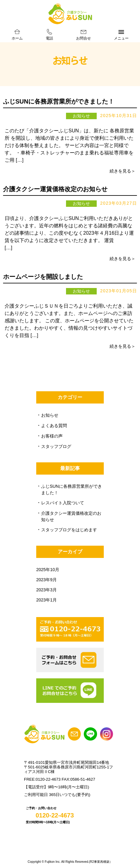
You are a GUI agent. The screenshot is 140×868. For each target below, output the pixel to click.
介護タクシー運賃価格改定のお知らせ (55, 189)
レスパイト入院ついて (63, 503)
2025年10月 (48, 570)
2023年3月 (47, 590)
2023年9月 (47, 580)
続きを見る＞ (122, 171)
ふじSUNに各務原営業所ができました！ (59, 101)
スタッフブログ (56, 446)
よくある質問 (54, 426)
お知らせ (50, 415)
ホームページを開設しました (43, 277)
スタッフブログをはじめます (69, 530)
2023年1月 (47, 600)
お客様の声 (52, 436)
